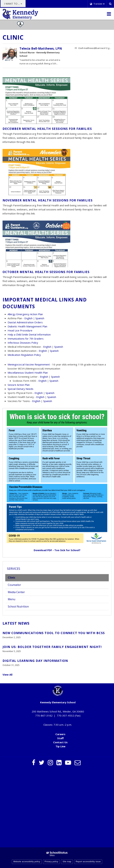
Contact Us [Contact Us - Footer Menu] (60, 742)
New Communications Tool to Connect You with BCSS (54, 633)
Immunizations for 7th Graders (26, 339)
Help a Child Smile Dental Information (29, 334)
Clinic (12, 578)
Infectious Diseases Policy (23, 343)
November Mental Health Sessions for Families (48, 200)
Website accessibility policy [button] (27, 862)
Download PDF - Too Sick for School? (57, 550)
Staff (60, 738)
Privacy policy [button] (51, 862)
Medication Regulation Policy (24, 355)
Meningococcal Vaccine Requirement (29, 364)
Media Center (16, 592)
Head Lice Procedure (20, 330)
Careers (60, 734)
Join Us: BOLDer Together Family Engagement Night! (52, 647)
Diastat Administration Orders (25, 322)
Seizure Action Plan (19, 385)
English (28, 318)
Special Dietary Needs (20, 389)
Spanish (40, 318)
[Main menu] (109, 14)
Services (14, 569)
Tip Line (60, 746)
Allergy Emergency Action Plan (25, 314)
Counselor (14, 585)
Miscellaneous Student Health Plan (28, 373)
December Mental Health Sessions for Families (47, 129)
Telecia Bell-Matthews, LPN (41, 48)
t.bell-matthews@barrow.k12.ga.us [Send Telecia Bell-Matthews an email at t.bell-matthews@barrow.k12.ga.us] (95, 48)
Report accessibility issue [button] (88, 862)
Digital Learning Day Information (35, 661)
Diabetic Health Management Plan (27, 326)
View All (7, 675)
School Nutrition (18, 606)
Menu (17, 600)
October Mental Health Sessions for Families (46, 272)
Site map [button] (67, 862)
